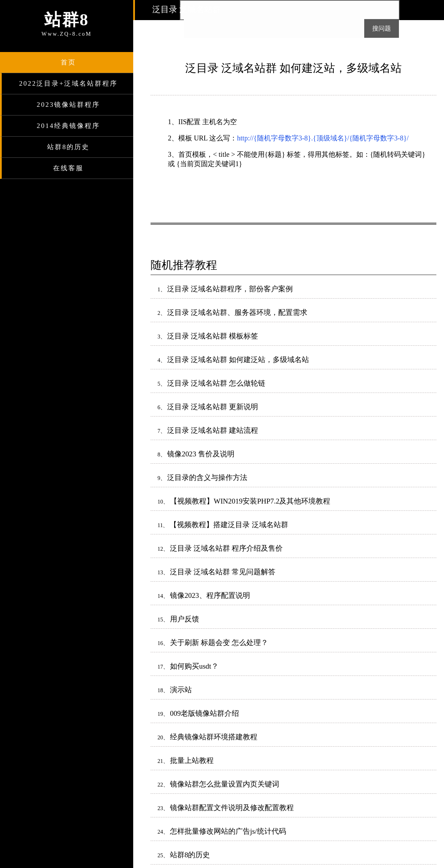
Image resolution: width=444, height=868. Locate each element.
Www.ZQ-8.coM (67, 23)
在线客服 (68, 168)
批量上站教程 (192, 760)
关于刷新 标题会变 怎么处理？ (219, 642)
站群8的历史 (69, 147)
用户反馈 (185, 619)
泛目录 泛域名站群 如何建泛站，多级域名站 (238, 359)
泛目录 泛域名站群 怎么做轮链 (216, 383)
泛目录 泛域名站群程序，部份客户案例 (230, 289)
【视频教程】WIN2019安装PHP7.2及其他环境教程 (250, 501)
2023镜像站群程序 (68, 105)
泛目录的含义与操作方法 (207, 477)
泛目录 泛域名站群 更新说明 (213, 407)
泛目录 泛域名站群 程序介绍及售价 (226, 548)
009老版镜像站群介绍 (204, 713)
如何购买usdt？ (194, 666)
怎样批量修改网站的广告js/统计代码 (228, 831)
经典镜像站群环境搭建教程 (214, 737)
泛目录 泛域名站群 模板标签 (213, 336)
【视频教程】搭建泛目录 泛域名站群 (229, 525)
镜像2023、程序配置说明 (210, 595)
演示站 (181, 690)
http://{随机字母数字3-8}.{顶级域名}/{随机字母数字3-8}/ (323, 138)
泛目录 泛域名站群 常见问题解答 (223, 572)
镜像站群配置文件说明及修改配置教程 (232, 807)
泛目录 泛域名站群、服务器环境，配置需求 (237, 312)
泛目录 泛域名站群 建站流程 (213, 430)
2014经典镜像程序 (68, 126)
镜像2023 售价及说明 (201, 454)
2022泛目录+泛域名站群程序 (68, 83)
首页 (68, 62)
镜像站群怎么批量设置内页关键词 (225, 784)
